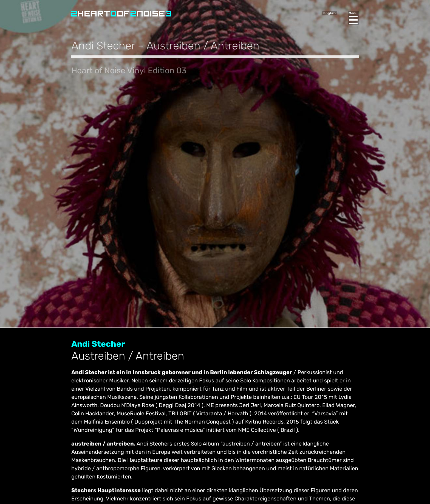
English (329, 13)
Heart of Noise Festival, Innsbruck (121, 14)
